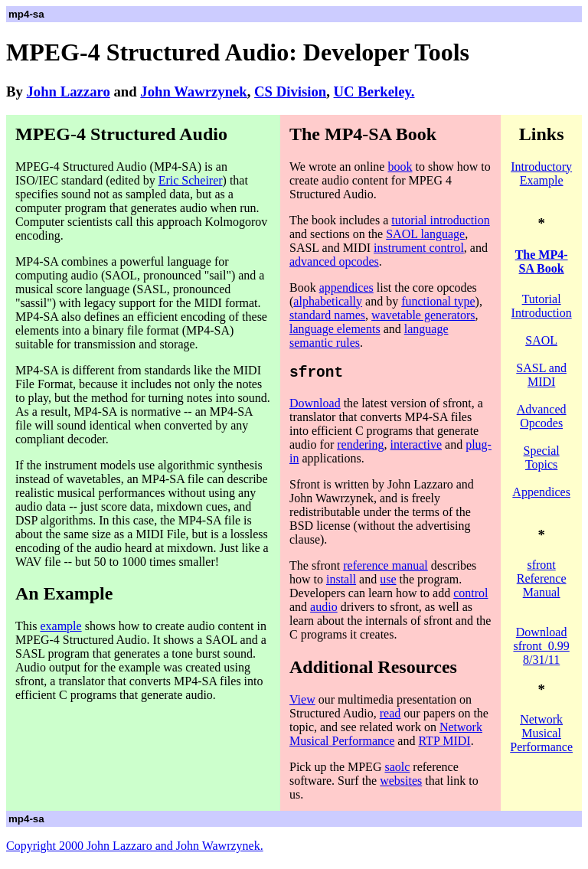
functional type (438, 301)
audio (324, 611)
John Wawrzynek (193, 91)
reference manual (385, 569)
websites (401, 784)
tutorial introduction (440, 220)
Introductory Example (541, 173)
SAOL (541, 340)
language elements (335, 329)
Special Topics (542, 457)
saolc (397, 771)
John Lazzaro (69, 91)
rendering (360, 448)
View (302, 703)
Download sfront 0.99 (541, 639)
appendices (346, 287)
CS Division (290, 91)
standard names (327, 315)
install (341, 583)
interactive (416, 448)
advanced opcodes (334, 261)
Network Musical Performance (386, 738)
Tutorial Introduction (542, 306)
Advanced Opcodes (542, 416)
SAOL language (425, 234)
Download (315, 407)
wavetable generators (423, 315)
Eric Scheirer (191, 180)
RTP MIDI (444, 745)
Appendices (541, 492)
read (390, 717)
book (400, 167)
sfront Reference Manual (542, 578)
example (60, 626)
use (388, 583)
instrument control (419, 248)
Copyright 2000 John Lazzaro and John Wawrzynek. (135, 849)
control (470, 597)
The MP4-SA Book (542, 261)
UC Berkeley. (374, 91)
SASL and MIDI (541, 375)
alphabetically (328, 301)
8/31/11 (541, 660)
